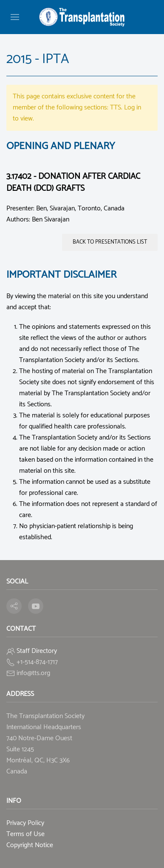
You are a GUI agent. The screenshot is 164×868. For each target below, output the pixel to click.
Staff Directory (37, 651)
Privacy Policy (25, 823)
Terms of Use (25, 834)
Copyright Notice (30, 845)
